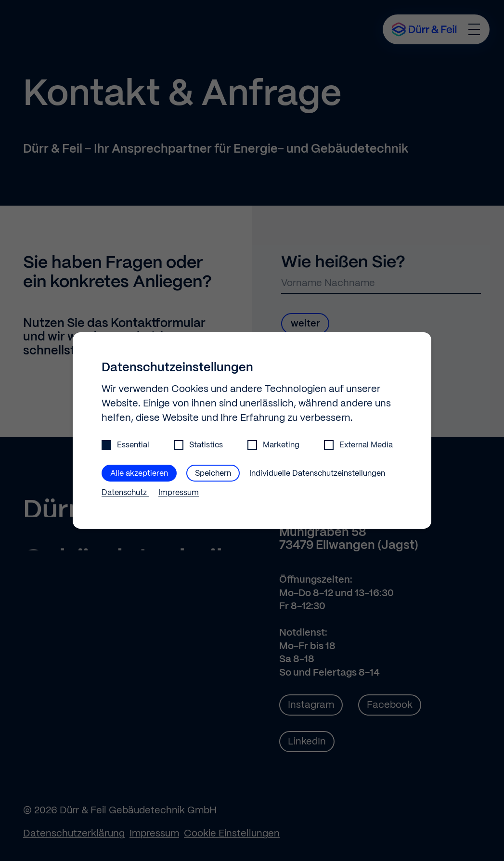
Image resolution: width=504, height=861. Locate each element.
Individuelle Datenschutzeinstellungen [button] (317, 474)
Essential (125, 445)
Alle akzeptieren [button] (139, 474)
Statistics (198, 445)
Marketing (273, 445)
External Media (358, 445)
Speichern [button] (213, 474)
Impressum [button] (179, 493)
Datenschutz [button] (125, 493)
